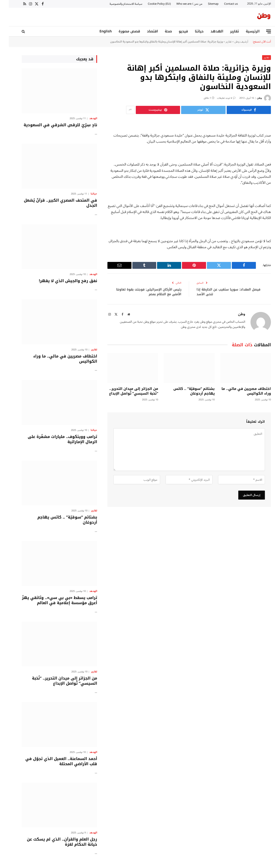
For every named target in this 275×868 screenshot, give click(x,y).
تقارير (226, 31)
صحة (160, 31)
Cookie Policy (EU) (150, 4)
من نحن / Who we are (181, 4)
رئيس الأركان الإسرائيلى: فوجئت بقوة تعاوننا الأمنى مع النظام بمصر (140, 292)
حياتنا (190, 31)
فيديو (175, 31)
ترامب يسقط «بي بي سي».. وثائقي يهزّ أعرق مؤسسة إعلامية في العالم (51, 600)
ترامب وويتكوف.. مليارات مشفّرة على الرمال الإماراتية (54, 439)
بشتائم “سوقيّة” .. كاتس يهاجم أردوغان (185, 391)
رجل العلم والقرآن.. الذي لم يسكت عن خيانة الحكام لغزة (53, 842)
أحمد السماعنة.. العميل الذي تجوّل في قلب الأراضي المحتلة (52, 761)
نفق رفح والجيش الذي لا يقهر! (59, 281)
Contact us (222, 4)
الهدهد (208, 31)
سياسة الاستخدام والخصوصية (117, 4)
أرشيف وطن (232, 41)
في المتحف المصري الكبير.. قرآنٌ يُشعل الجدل (52, 203)
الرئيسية (244, 31)
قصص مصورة (121, 31)
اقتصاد (144, 31)
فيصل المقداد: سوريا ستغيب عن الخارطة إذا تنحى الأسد (220, 292)
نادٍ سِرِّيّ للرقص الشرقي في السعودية (52, 125)
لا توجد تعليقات (217, 98)
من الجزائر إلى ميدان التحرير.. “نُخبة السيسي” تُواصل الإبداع (125, 391)
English (97, 31)
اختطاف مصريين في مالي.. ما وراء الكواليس (237, 391)
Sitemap (204, 4)
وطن (251, 98)
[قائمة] (260, 31)
